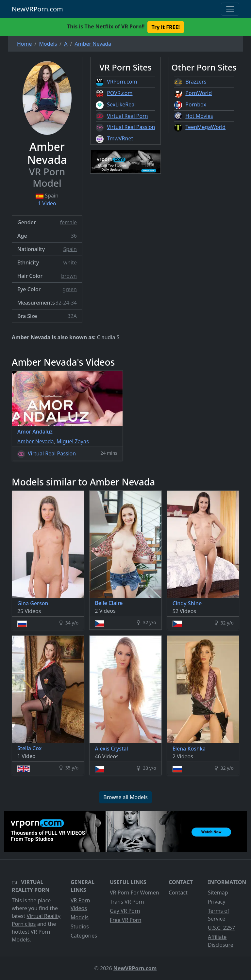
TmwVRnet (120, 138)
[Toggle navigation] (230, 9)
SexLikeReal (121, 104)
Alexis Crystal (111, 749)
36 (74, 236)
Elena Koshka (189, 749)
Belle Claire (109, 603)
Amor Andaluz (35, 432)
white (70, 262)
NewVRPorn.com (37, 9)
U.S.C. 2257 (221, 928)
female (68, 222)
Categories (84, 936)
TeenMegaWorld (205, 127)
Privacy (217, 902)
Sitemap (218, 893)
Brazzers (196, 82)
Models (80, 917)
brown (69, 276)
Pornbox (196, 104)
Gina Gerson (33, 603)
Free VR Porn (125, 920)
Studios (80, 926)
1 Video (47, 203)
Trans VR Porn (127, 902)
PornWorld (199, 93)
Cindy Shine (187, 603)
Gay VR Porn (125, 911)
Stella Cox (29, 748)
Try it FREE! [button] (166, 27)
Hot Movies (199, 116)
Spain (70, 249)
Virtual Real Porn (127, 116)
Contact (178, 893)
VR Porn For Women (134, 893)
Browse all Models (125, 797)
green (70, 289)
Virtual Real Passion (131, 127)
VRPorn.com (122, 82)
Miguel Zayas (73, 441)
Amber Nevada (36, 441)
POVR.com (120, 93)
